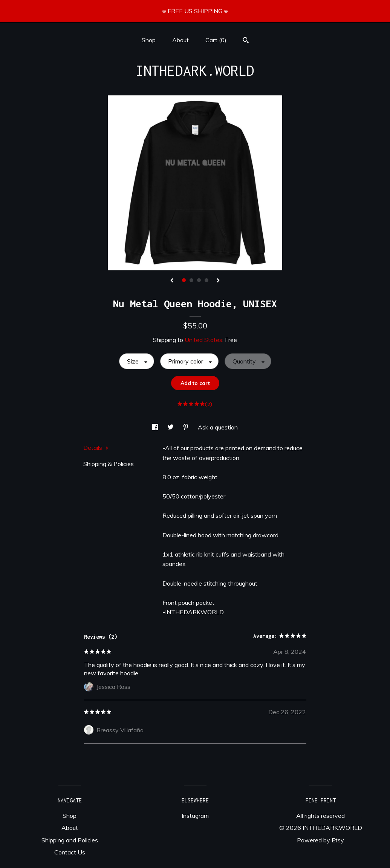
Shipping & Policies (109, 464)
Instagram (195, 816)
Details (96, 448)
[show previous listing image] (172, 281)
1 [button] (184, 280)
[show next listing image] (218, 281)
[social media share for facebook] (156, 427)
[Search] (246, 41)
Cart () (216, 40)
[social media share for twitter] (171, 427)
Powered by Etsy (320, 840)
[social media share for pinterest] (187, 427)
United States (203, 340)
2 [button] (191, 280)
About (180, 40)
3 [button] (199, 280)
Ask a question (218, 427)
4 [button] (206, 280)
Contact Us (70, 852)
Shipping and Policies (70, 840)
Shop (149, 40)
